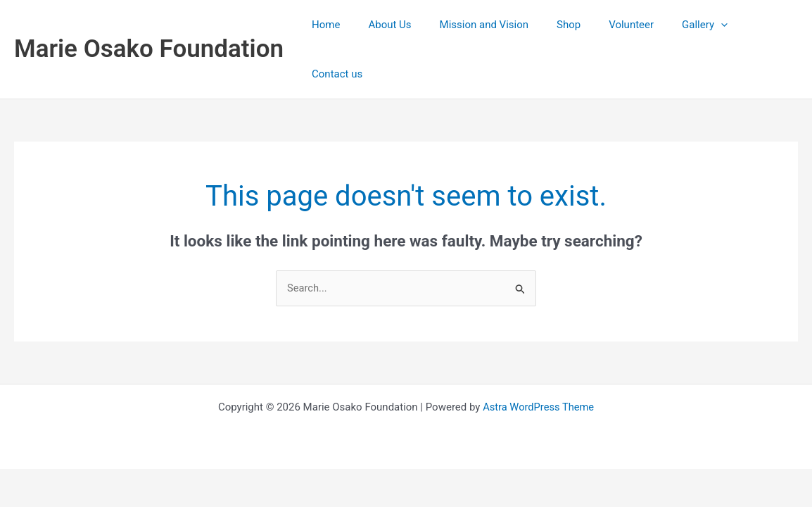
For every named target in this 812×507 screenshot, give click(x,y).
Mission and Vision (493, 25)
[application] (709, 25)
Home (349, 25)
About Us (406, 25)
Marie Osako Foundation (149, 25)
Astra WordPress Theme (538, 359)
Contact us (762, 25)
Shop (571, 25)
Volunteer (626, 25)
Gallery (693, 25)
